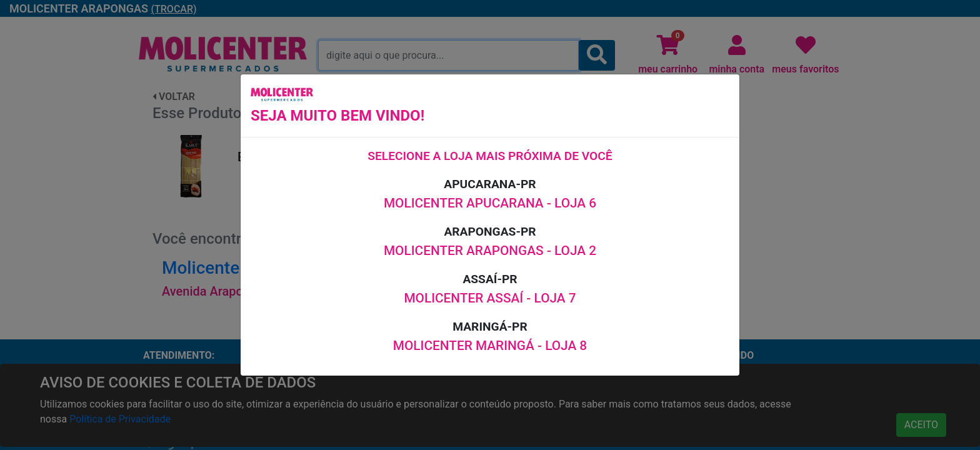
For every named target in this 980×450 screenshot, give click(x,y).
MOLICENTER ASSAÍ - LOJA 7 (490, 298)
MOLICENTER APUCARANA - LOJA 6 (490, 203)
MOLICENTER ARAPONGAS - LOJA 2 (490, 251)
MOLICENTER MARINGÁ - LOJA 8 (490, 346)
